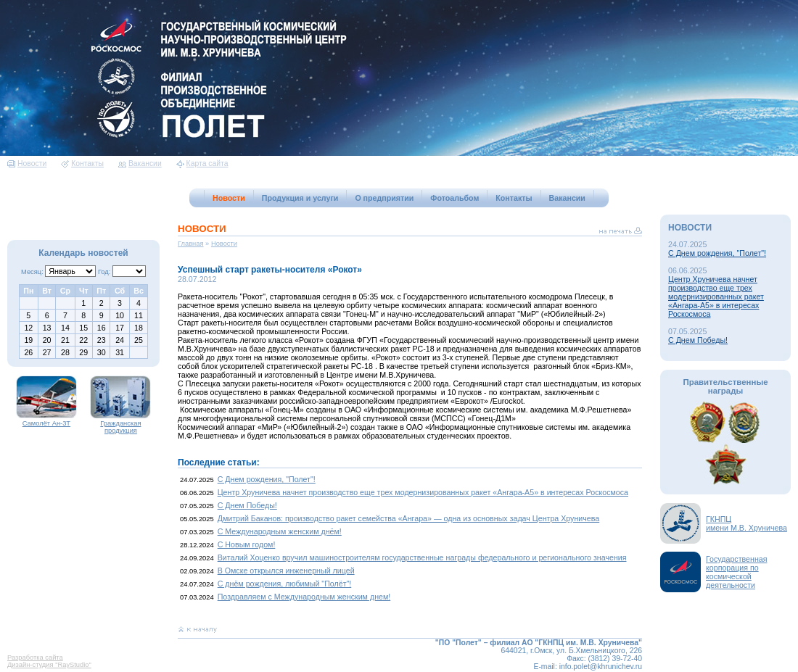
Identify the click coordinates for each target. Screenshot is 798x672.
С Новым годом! (247, 544)
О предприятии (384, 198)
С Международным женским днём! (280, 531)
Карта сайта (202, 163)
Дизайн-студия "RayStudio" (49, 665)
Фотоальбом (454, 198)
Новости (27, 163)
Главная (191, 244)
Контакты (82, 163)
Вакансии (140, 163)
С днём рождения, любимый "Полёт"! (285, 584)
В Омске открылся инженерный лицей (286, 571)
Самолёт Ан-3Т (46, 420)
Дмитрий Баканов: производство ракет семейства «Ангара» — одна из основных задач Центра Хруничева (409, 518)
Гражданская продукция (120, 424)
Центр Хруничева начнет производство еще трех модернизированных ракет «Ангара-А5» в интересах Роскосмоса (423, 492)
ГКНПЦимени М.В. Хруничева (746, 523)
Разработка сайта (35, 658)
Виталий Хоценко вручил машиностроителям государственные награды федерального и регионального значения (422, 557)
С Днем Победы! (247, 505)
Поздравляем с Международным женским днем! (304, 597)
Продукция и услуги (300, 198)
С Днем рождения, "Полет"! (267, 479)
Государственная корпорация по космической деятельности (737, 572)
